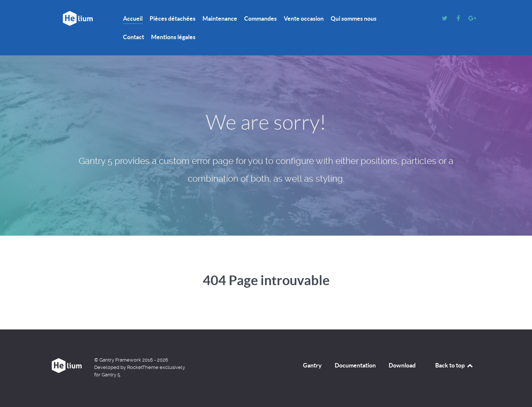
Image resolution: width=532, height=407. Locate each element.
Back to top (454, 365)
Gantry (312, 365)
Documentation (355, 365)
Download (402, 365)
